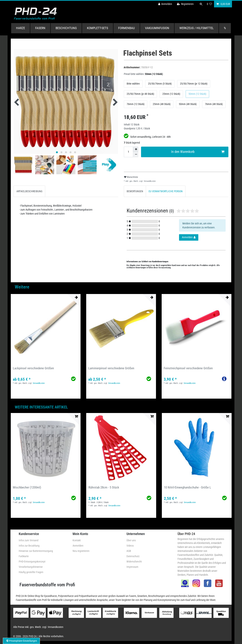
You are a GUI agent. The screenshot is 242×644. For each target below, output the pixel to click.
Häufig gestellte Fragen (31, 572)
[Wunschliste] (209, 4)
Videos (130, 546)
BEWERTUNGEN (135, 191)
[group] (46, 329)
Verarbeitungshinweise (31, 567)
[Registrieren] (185, 4)
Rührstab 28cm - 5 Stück (104, 487)
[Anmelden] (165, 4)
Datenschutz (133, 556)
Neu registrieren (81, 551)
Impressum (132, 567)
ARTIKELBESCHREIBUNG (29, 191)
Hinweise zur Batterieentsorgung (36, 551)
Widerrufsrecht (134, 562)
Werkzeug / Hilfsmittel (197, 28)
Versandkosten (149, 181)
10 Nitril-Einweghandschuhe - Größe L (187, 487)
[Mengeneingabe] (128, 152)
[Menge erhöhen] (136, 149)
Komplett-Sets (98, 28)
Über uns (131, 540)
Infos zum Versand (29, 540)
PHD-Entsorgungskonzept (32, 562)
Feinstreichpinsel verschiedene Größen (188, 368)
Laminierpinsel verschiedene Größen (111, 368)
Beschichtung (66, 28)
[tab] (29, 191)
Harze (21, 28)
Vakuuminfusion (157, 28)
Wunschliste (131, 177)
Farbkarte (24, 556)
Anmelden (78, 546)
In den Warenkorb (198, 152)
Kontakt (77, 540)
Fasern (40, 28)
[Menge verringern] (136, 155)
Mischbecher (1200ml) (27, 487)
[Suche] (201, 4)
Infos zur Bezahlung (29, 546)
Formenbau (126, 28)
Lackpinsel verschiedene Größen (33, 368)
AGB (129, 551)
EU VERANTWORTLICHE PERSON (166, 191)
